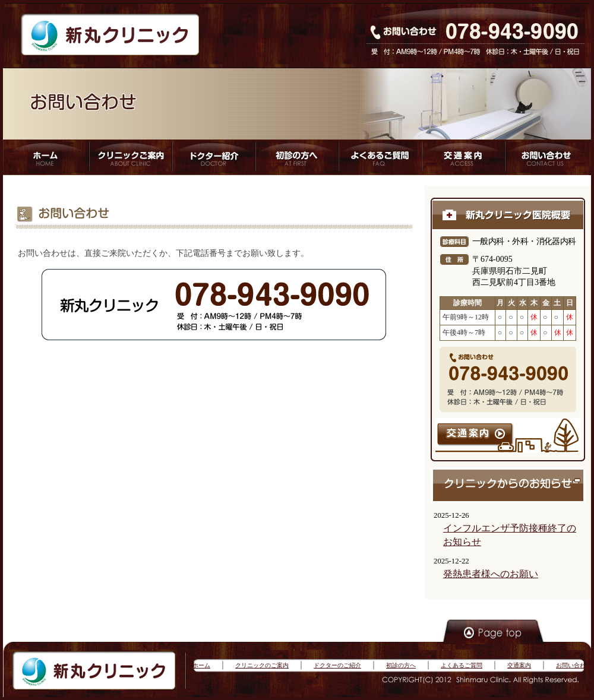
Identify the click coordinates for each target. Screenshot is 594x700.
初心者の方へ (296, 157)
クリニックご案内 (129, 157)
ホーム (45, 157)
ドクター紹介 (212, 157)
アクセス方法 (464, 157)
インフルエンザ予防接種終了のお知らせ (510, 535)
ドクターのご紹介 (337, 665)
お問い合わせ (574, 665)
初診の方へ (401, 665)
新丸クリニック (110, 36)
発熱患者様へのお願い (491, 574)
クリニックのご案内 (262, 665)
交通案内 (519, 665)
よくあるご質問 (380, 157)
